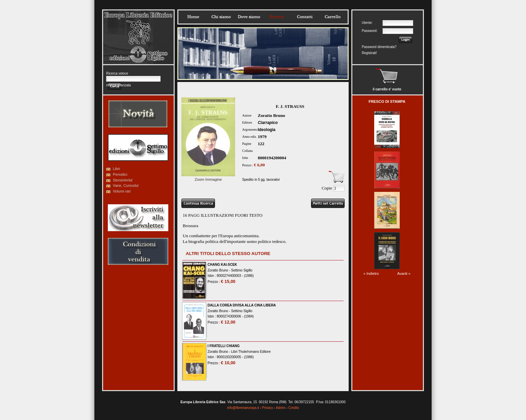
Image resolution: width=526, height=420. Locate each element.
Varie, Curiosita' (126, 185)
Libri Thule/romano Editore (251, 352)
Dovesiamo (249, 17)
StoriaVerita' (123, 180)
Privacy (268, 408)
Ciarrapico (268, 123)
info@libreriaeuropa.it (243, 408)
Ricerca (277, 17)
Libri (116, 169)
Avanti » (404, 274)
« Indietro (371, 274)
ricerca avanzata (118, 85)
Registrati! (369, 53)
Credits (294, 408)
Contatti (305, 17)
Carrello (333, 17)
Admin (280, 408)
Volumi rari (122, 191)
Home (193, 17)
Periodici (120, 174)
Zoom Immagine (208, 177)
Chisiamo (221, 17)
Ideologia (267, 130)
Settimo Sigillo (242, 270)
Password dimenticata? (379, 47)
